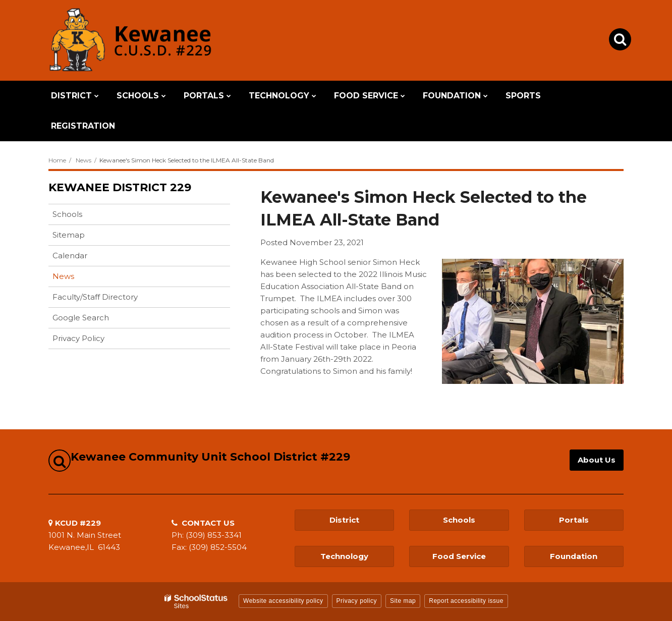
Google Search (81, 318)
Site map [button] (403, 601)
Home (57, 160)
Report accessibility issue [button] (466, 601)
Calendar (70, 256)
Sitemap (69, 235)
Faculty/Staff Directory (95, 297)
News (83, 160)
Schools (67, 214)
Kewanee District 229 (120, 187)
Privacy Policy (78, 338)
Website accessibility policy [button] (283, 601)
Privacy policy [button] (357, 601)
